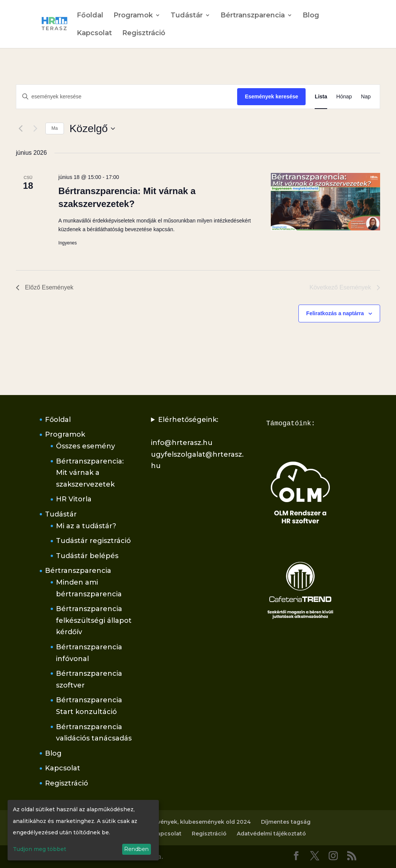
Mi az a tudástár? (86, 526)
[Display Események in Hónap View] (344, 97)
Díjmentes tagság (286, 822)
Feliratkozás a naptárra (335, 313)
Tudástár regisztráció (93, 541)
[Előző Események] (20, 129)
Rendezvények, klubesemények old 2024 (193, 822)
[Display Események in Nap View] (366, 97)
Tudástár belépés (87, 556)
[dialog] (83, 830)
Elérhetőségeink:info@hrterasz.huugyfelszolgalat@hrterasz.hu (197, 443)
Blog (311, 16)
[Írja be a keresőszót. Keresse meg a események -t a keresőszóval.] (127, 97)
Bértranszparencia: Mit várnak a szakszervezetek (90, 473)
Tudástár (187, 16)
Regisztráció (144, 34)
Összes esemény (85, 446)
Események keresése (271, 96)
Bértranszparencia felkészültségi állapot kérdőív (94, 620)
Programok (133, 16)
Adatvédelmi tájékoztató (271, 834)
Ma (55, 128)
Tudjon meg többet (40, 849)
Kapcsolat (94, 34)
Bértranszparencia (253, 16)
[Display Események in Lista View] (321, 97)
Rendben (136, 849)
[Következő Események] (35, 129)
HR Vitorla (74, 499)
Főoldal (90, 16)
